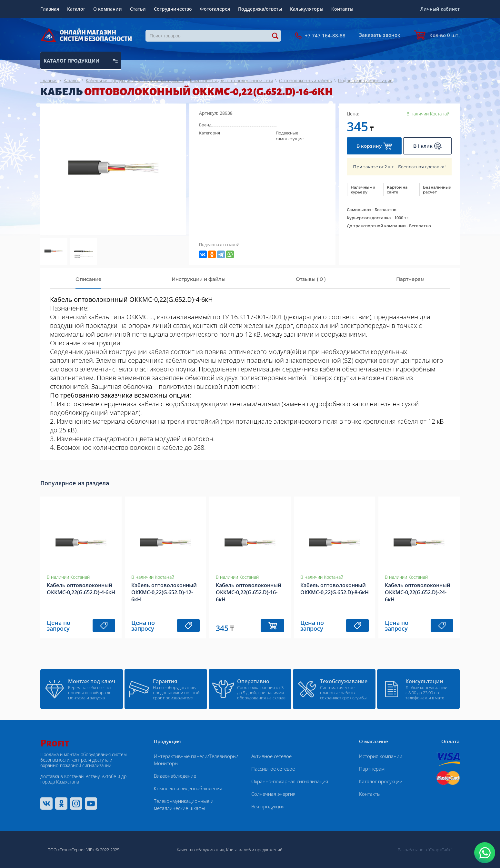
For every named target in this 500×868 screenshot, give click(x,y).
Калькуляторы (307, 9)
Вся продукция (268, 806)
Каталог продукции (381, 781)
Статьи (138, 9)
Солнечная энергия (273, 794)
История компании (381, 756)
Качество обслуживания (200, 850)
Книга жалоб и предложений (254, 850)
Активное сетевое (271, 756)
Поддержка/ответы (260, 9)
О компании (108, 9)
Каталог (76, 9)
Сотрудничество (173, 9)
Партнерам (372, 769)
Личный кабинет (440, 9)
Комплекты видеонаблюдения (188, 788)
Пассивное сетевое (273, 769)
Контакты (342, 9)
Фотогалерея (215, 9)
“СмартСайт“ (440, 850)
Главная (50, 9)
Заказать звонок (380, 35)
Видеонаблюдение (175, 776)
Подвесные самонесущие (290, 136)
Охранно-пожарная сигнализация (290, 781)
